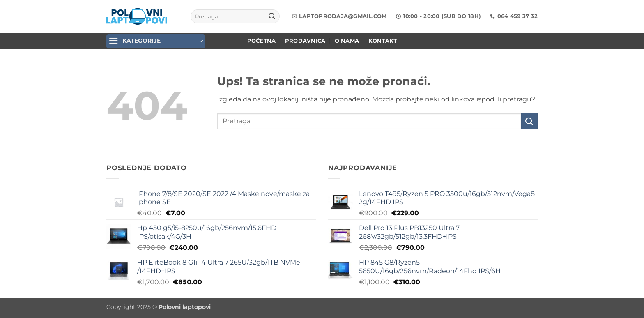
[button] (156, 41)
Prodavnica (305, 41)
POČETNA (262, 41)
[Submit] (272, 16)
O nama (347, 41)
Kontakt (383, 41)
